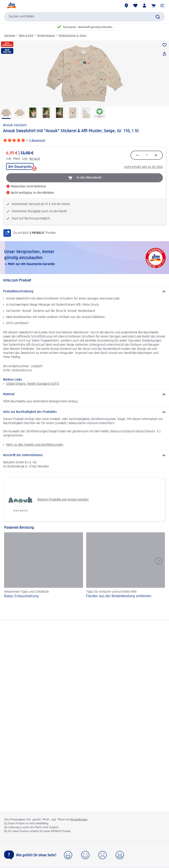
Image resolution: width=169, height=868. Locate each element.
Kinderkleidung (46, 36)
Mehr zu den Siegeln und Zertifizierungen (35, 445)
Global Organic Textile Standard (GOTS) (33, 384)
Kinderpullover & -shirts (73, 36)
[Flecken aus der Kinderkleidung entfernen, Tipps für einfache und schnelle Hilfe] (126, 566)
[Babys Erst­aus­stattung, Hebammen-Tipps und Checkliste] (44, 566)
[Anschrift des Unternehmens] (84, 455)
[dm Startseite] (11, 6)
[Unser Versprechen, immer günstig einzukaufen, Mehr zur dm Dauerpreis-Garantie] (84, 258)
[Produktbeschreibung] (84, 292)
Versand (35, 159)
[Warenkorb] (153, 6)
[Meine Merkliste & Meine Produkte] (135, 6)
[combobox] (84, 17)
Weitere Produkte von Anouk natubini (48, 500)
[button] (162, 6)
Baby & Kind (26, 36)
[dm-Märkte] (126, 6)
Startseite (10, 36)
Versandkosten (79, 820)
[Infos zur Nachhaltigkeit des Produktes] (84, 412)
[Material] (84, 394)
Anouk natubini (15, 125)
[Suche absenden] (158, 17)
